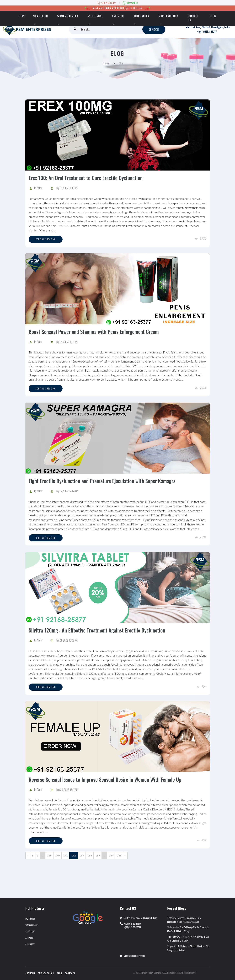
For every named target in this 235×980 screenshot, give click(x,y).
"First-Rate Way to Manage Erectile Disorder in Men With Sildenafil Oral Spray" (188, 939)
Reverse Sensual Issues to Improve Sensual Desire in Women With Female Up (105, 779)
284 (111, 855)
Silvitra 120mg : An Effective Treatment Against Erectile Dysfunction (97, 630)
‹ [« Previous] (28, 855)
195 (98, 855)
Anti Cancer (141, 16)
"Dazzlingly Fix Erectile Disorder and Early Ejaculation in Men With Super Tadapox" (184, 920)
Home (106, 63)
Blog (213, 16)
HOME (22, 16)
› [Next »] (125, 855)
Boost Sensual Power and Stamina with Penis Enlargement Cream (94, 332)
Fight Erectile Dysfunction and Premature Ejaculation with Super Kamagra (102, 481)
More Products (169, 16)
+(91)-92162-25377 (133, 923)
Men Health (40, 16)
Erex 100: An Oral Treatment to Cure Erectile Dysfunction (86, 178)
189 (49, 855)
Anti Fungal (95, 16)
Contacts (70, 973)
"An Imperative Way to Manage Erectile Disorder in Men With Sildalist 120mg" (188, 929)
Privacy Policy (46, 973)
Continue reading (46, 239)
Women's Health (68, 16)
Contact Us (193, 18)
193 (82, 855)
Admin (40, 188)
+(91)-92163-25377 (207, 32)
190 (57, 855)
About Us (30, 973)
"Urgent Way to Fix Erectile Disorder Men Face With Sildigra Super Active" (188, 948)
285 (119, 855)
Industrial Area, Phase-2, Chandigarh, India (207, 27)
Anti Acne (118, 16)
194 (90, 855)
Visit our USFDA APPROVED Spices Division (117, 8)
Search (154, 29)
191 (65, 855)
